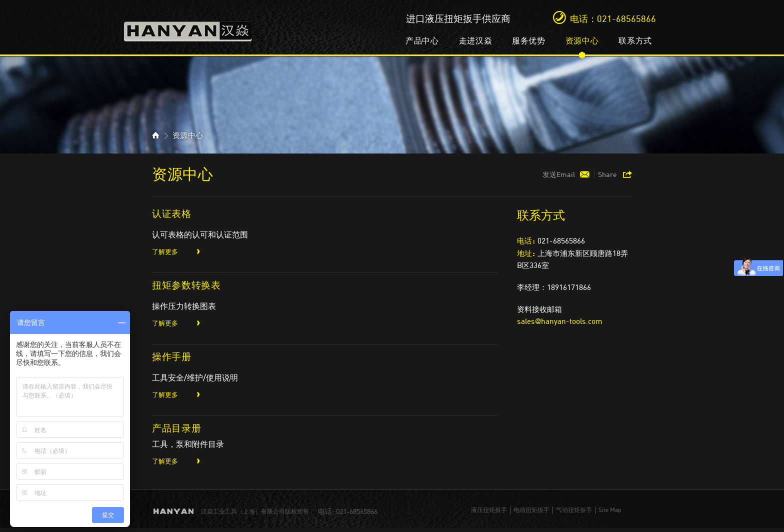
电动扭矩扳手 (531, 510)
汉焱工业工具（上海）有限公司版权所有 (255, 511)
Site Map (610, 510)
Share (607, 174)
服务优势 (529, 40)
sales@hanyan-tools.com (559, 321)
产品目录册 (176, 428)
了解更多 (165, 252)
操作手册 (172, 356)
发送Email (559, 174)
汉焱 (188, 28)
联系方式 (635, 40)
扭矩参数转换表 (186, 285)
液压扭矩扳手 (489, 510)
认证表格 (172, 213)
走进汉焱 (476, 40)
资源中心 (582, 40)
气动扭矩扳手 (574, 510)
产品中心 (422, 40)
